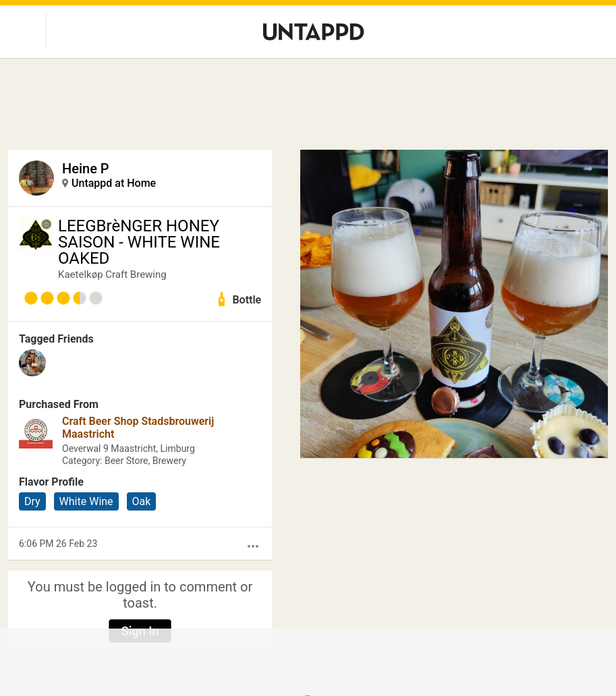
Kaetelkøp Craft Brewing (112, 274)
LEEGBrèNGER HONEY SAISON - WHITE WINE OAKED (139, 242)
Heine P (86, 169)
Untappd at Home (114, 183)
